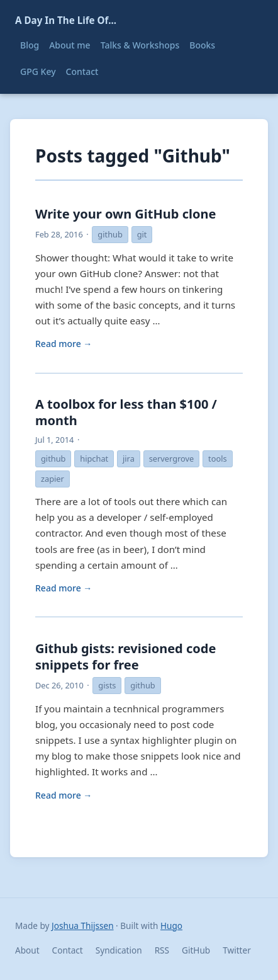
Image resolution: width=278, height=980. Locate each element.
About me (69, 45)
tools (218, 459)
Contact (82, 71)
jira (129, 459)
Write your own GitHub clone (125, 214)
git (142, 234)
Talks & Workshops (140, 45)
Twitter (237, 950)
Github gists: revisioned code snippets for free (125, 657)
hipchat (94, 459)
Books (202, 45)
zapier (53, 479)
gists (107, 685)
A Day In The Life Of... (66, 20)
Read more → (64, 344)
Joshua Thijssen (82, 926)
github (110, 234)
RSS (162, 950)
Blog (30, 45)
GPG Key (38, 71)
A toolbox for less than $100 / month (126, 412)
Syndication (119, 950)
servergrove (172, 459)
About (27, 950)
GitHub (196, 950)
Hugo (171, 926)
